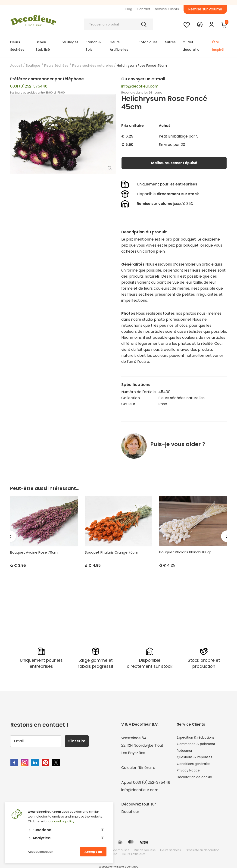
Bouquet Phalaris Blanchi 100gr (185, 552)
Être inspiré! (218, 46)
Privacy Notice (190, 774)
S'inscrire (79, 740)
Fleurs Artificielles (119, 46)
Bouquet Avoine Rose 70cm (34, 552)
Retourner (186, 752)
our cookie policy (61, 821)
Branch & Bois (93, 46)
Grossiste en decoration (203, 849)
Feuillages (70, 42)
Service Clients (167, 9)
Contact (144, 9)
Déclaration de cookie (197, 782)
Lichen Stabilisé (43, 46)
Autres (170, 42)
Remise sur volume (205, 9)
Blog (129, 9)
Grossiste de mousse (114, 849)
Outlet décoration (192, 46)
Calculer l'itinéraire (138, 767)
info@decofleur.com (140, 86)
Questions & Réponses (197, 760)
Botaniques (148, 42)
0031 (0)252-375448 (29, 86)
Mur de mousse (145, 849)
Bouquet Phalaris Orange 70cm (111, 552)
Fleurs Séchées (17, 46)
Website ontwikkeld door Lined (119, 866)
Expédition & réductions (198, 737)
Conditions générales (196, 767)
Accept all (93, 852)
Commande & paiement (199, 745)
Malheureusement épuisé (174, 163)
